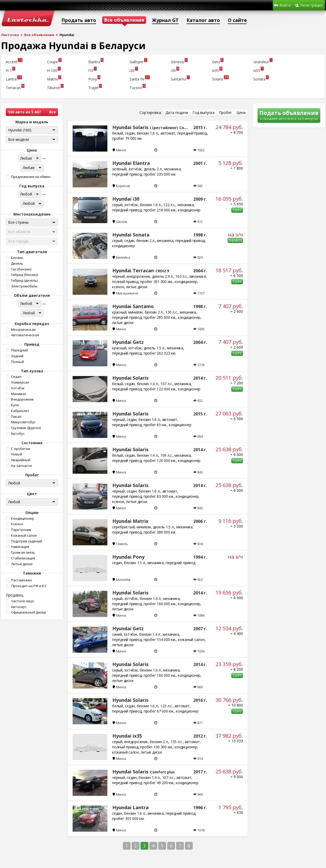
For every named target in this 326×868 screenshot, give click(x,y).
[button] (31, 177)
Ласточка (10, 35)
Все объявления (39, 35)
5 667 (36, 112)
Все (53, 112)
